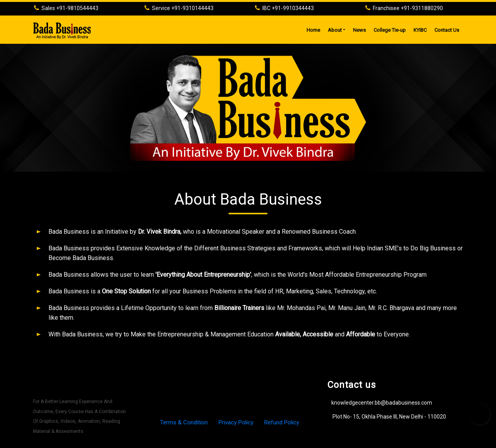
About (335, 30)
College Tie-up (390, 30)
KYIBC (420, 30)
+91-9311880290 (422, 8)
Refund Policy (282, 422)
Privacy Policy (236, 422)
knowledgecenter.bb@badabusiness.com (382, 403)
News (359, 30)
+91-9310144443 (192, 8)
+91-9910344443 (293, 8)
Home (315, 29)
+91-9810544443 (77, 8)
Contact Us (447, 30)
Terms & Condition (185, 422)
